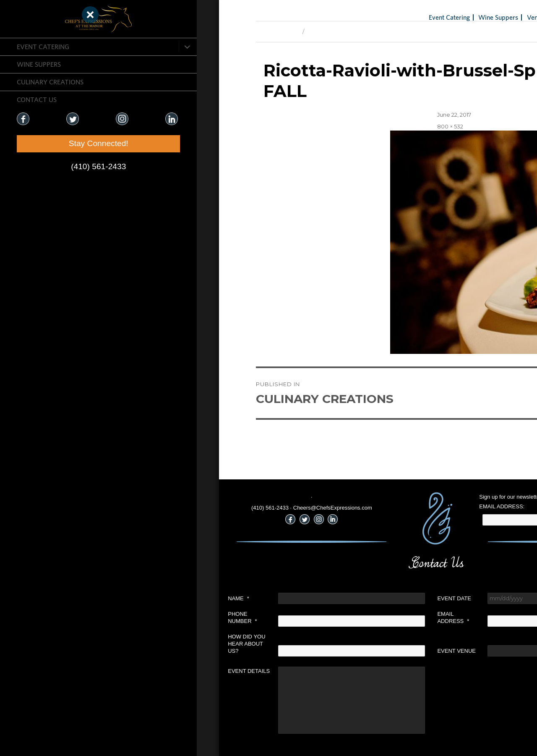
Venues (418, 17)
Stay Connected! (50, 143)
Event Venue (338, 651)
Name (120, 598)
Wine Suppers (39, 64)
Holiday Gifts (477, 17)
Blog (444, 17)
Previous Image (159, 31)
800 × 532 (332, 126)
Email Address (335, 617)
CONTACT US (37, 99)
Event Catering (43, 47)
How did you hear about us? (128, 644)
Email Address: (383, 506)
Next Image (205, 31)
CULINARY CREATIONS (50, 82)
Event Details (130, 671)
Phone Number (124, 617)
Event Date (336, 598)
